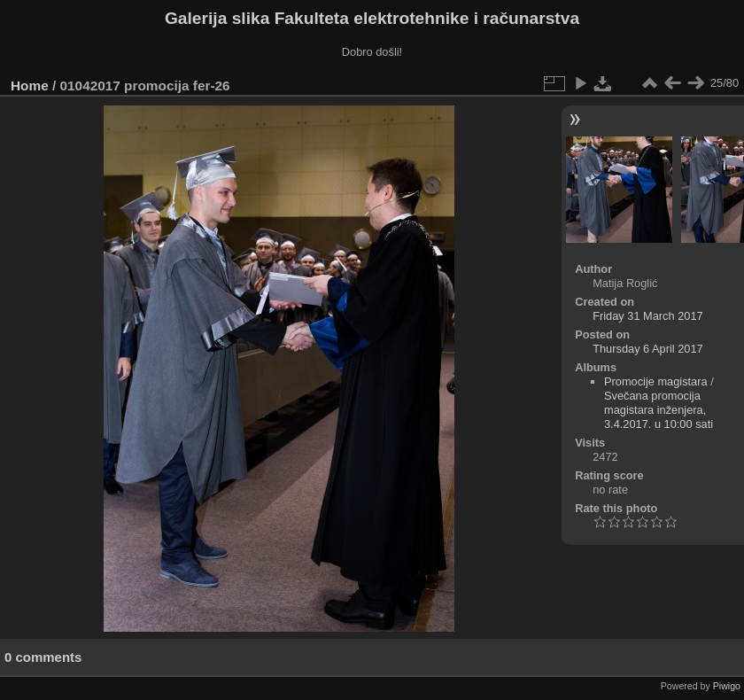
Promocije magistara (656, 381)
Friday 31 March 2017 (647, 316)
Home (30, 86)
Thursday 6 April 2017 (648, 349)
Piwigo (727, 686)
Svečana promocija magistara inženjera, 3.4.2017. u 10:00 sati (659, 410)
